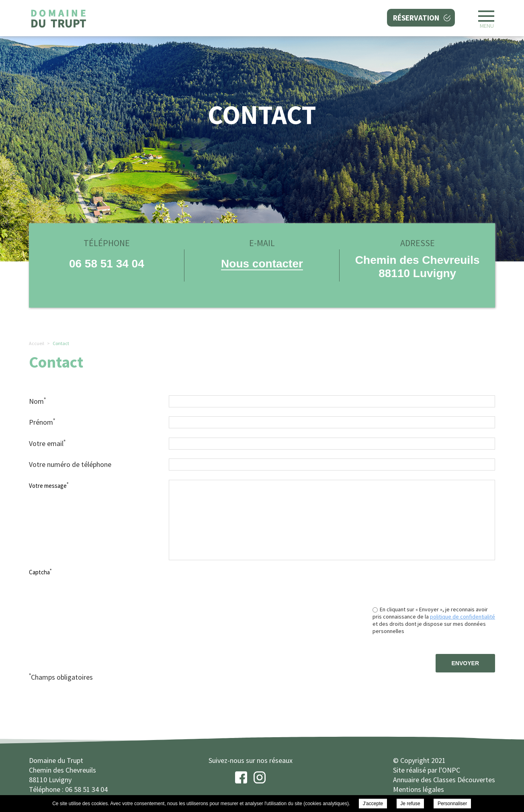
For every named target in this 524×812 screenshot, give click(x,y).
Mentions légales (419, 789)
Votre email (47, 443)
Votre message (49, 485)
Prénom (42, 422)
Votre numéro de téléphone (70, 464)
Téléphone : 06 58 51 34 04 (68, 789)
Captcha (40, 572)
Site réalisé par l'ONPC (427, 770)
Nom (37, 401)
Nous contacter (262, 264)
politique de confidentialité (463, 617)
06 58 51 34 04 (107, 264)
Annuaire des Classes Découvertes (444, 780)
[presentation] (434, 582)
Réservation (416, 18)
